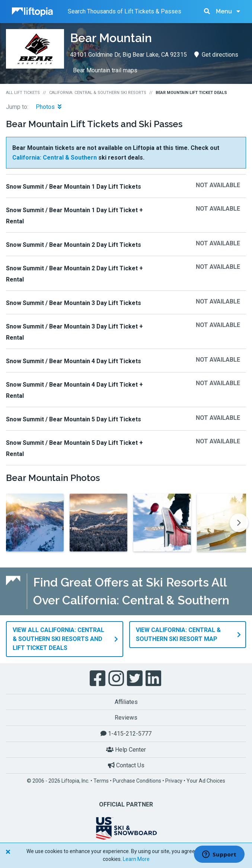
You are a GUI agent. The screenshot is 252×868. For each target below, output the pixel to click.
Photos (49, 107)
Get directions (216, 55)
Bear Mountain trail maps (105, 70)
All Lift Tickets (23, 93)
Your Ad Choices (206, 780)
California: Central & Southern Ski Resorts (98, 93)
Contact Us (126, 765)
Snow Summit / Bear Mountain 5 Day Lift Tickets (74, 419)
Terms (101, 780)
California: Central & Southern (55, 158)
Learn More (136, 859)
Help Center (126, 749)
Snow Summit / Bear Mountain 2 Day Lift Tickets (74, 245)
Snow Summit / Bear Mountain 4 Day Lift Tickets (74, 361)
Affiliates (126, 702)
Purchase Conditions (137, 780)
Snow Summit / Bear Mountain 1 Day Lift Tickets (74, 187)
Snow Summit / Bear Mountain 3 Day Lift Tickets (74, 303)
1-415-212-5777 (126, 733)
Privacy (174, 780)
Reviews (126, 718)
